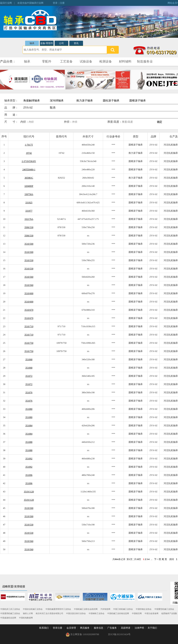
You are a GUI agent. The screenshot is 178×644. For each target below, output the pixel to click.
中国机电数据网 (26, 618)
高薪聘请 (126, 628)
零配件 (47, 61)
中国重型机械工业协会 (164, 609)
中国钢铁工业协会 (97, 613)
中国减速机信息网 (8, 618)
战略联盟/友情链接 (14, 586)
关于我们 (152, 628)
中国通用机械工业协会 (10, 613)
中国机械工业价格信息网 (118, 613)
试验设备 (86, 61)
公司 (61, 43)
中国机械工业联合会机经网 (86, 609)
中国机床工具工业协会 (10, 609)
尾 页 (164, 559)
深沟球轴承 (57, 101)
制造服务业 (145, 61)
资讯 (76, 43)
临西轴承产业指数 (169, 613)
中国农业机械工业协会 (33, 609)
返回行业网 (6, 3)
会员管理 (71, 628)
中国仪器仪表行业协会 (76, 613)
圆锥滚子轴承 (138, 101)
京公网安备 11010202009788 (82, 635)
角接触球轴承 (32, 101)
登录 (55, 3)
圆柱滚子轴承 (111, 101)
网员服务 (85, 628)
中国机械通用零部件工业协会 (58, 609)
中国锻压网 (137, 613)
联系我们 (44, 628)
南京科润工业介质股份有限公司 (49, 613)
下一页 (158, 559)
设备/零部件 (47, 43)
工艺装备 (66, 61)
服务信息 (99, 628)
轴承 (32, 43)
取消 (53, 108)
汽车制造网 (105, 609)
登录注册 (58, 628)
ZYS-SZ (28, 108)
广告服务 (112, 628)
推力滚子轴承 (85, 101)
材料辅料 (125, 61)
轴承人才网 (28, 613)
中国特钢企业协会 (144, 609)
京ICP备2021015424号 (119, 634)
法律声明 (139, 628)
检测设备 (106, 61)
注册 (62, 3)
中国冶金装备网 (152, 613)
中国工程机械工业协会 (123, 609)
